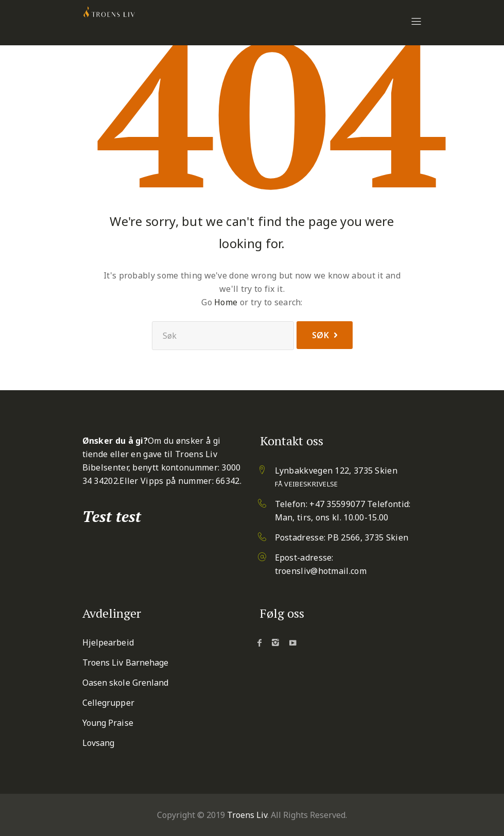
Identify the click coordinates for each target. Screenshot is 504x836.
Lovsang (99, 743)
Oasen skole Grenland (126, 683)
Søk (321, 335)
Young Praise (108, 723)
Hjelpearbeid (108, 642)
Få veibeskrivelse (307, 484)
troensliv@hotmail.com (321, 571)
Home (226, 302)
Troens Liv (247, 815)
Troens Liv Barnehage (126, 663)
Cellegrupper (108, 703)
